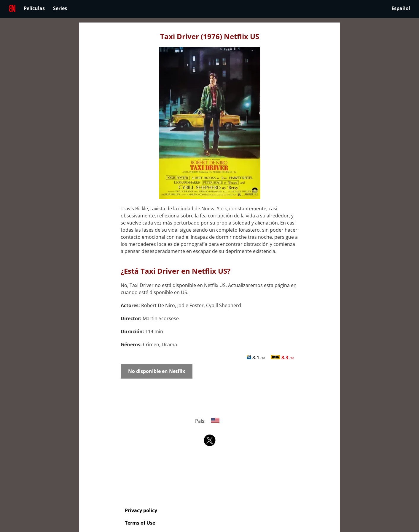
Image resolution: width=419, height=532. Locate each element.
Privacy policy (141, 510)
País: (210, 421)
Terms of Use (140, 523)
